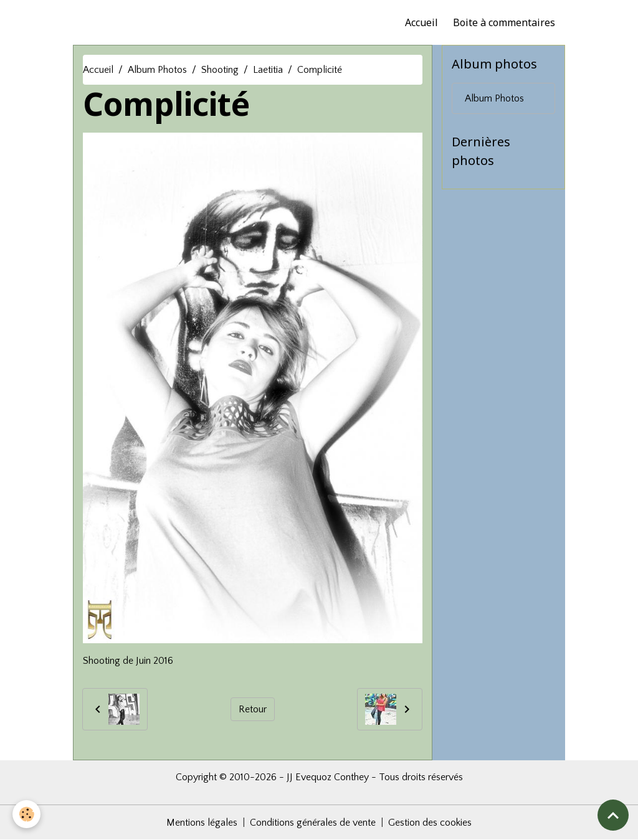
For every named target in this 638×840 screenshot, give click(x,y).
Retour (253, 709)
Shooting (220, 70)
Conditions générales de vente (313, 823)
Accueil (421, 22)
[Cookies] (26, 814)
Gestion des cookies (430, 823)
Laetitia (268, 70)
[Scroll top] (613, 815)
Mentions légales (202, 823)
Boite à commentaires (504, 22)
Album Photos (157, 70)
